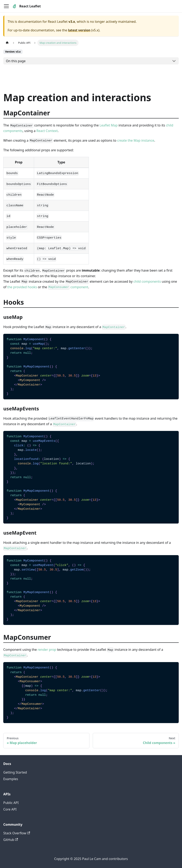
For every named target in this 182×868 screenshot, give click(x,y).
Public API (11, 803)
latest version (79, 30)
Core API (10, 809)
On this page (16, 61)
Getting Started (15, 772)
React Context (47, 131)
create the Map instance (136, 140)
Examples (11, 779)
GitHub (11, 840)
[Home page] (7, 43)
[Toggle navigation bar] (6, 6)
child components (147, 281)
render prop (47, 650)
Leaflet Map (109, 125)
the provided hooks (22, 287)
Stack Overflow (17, 833)
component (68, 287)
